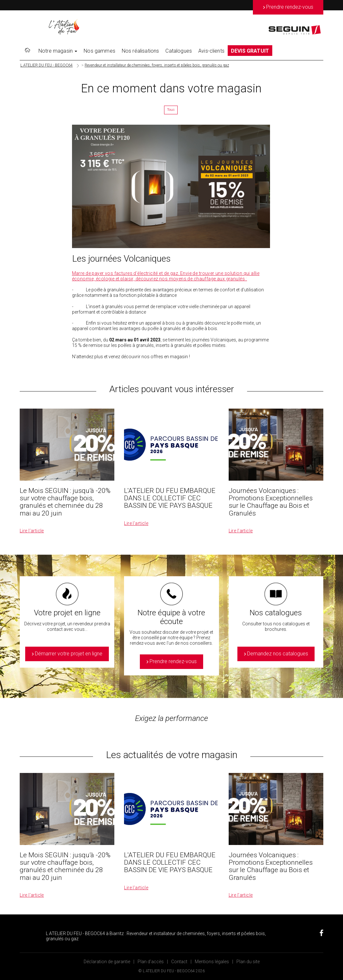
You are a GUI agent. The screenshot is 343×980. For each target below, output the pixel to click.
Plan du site (248, 962)
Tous (171, 110)
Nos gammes (99, 51)
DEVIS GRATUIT (250, 51)
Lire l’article (32, 531)
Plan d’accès (151, 962)
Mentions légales (212, 962)
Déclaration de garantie (107, 962)
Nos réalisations (140, 51)
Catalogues (179, 51)
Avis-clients (211, 51)
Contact (179, 962)
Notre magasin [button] (58, 51)
